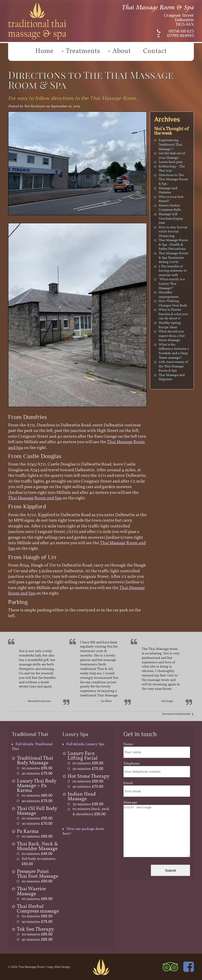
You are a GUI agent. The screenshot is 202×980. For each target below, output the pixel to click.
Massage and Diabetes (168, 191)
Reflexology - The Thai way (172, 169)
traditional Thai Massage (99, 696)
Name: (128, 744)
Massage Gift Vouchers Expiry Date (171, 219)
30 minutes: (88, 804)
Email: (128, 783)
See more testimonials (176, 714)
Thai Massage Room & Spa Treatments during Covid (173, 258)
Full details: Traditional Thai (32, 747)
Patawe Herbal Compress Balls (170, 208)
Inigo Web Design (59, 967)
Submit (171, 870)
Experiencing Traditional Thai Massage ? (170, 145)
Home (44, 51)
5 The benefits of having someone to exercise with (173, 271)
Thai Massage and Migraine (172, 377)
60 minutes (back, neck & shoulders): (91, 812)
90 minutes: (37, 774)
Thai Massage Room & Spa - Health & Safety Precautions (173, 245)
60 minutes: (37, 768)
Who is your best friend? (171, 199)
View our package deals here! (83, 831)
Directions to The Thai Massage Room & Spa (173, 180)
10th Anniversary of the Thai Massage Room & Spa (173, 366)
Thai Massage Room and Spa (35, 498)
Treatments (83, 51)
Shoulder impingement (169, 295)
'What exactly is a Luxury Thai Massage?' (172, 284)
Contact (155, 51)
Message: (130, 802)
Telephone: (132, 764)
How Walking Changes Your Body (173, 303)
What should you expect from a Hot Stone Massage (172, 336)
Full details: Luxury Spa (85, 744)
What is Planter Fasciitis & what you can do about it (173, 314)
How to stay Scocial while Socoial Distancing (173, 232)
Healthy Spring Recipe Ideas (170, 325)
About (122, 51)
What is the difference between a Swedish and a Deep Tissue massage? (174, 351)
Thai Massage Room (32, 967)
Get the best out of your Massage (172, 156)
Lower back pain (171, 162)
